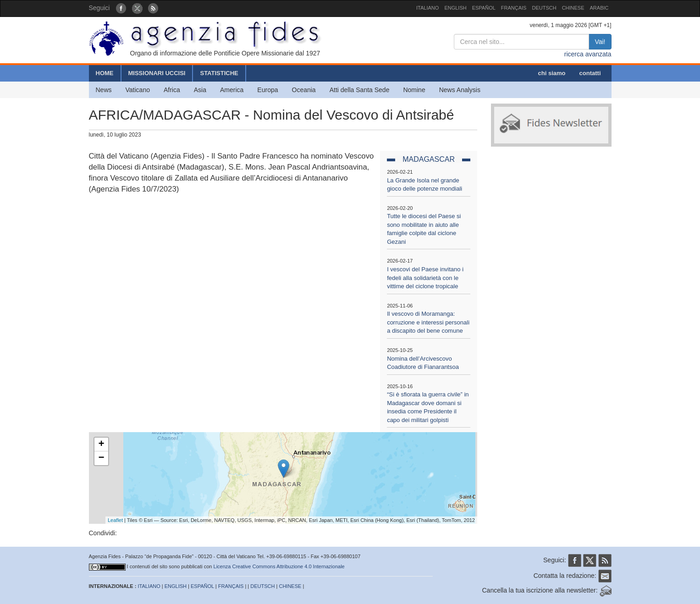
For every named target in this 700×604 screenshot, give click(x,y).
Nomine (414, 90)
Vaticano (138, 90)
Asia (200, 90)
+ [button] (101, 445)
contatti (590, 73)
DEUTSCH (544, 8)
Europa (267, 90)
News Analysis (460, 90)
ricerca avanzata (588, 54)
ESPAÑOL (484, 8)
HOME (105, 73)
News (104, 90)
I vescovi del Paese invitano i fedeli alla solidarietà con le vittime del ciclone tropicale (425, 278)
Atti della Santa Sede (360, 90)
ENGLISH (455, 8)
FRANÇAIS (514, 8)
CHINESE (573, 8)
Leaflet (115, 520)
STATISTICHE (219, 73)
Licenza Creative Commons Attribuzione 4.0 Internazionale (279, 566)
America (232, 90)
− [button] (101, 458)
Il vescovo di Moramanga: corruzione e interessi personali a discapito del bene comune (428, 322)
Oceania (304, 90)
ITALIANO (427, 8)
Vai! (600, 42)
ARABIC (599, 8)
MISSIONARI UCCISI (157, 73)
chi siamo (552, 73)
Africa (172, 90)
